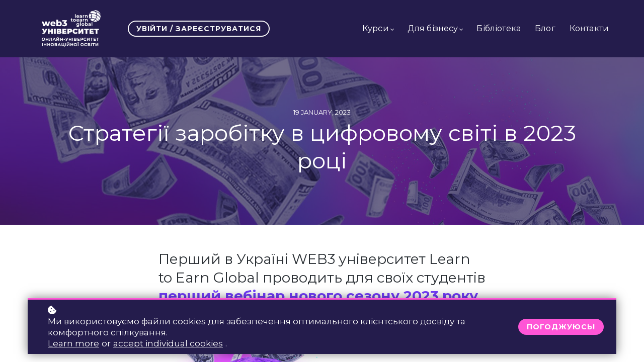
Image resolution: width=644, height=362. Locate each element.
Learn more (73, 343)
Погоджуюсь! (561, 327)
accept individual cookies (168, 343)
